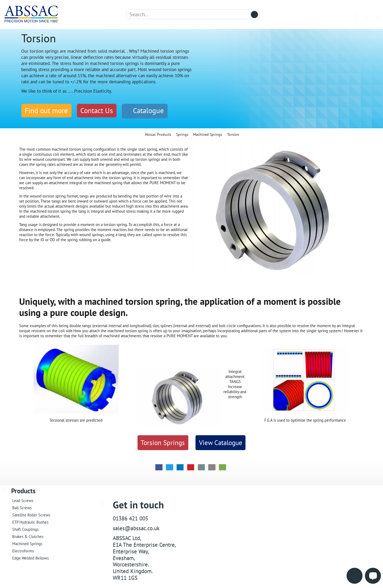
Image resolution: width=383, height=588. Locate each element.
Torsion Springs (163, 442)
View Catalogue (221, 442)
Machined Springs (27, 543)
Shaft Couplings (25, 529)
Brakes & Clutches (28, 536)
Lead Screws (23, 500)
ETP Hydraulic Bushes (30, 521)
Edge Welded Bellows (30, 557)
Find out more (46, 110)
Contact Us (97, 110)
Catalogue (145, 110)
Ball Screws (22, 507)
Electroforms (23, 550)
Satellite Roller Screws (31, 514)
